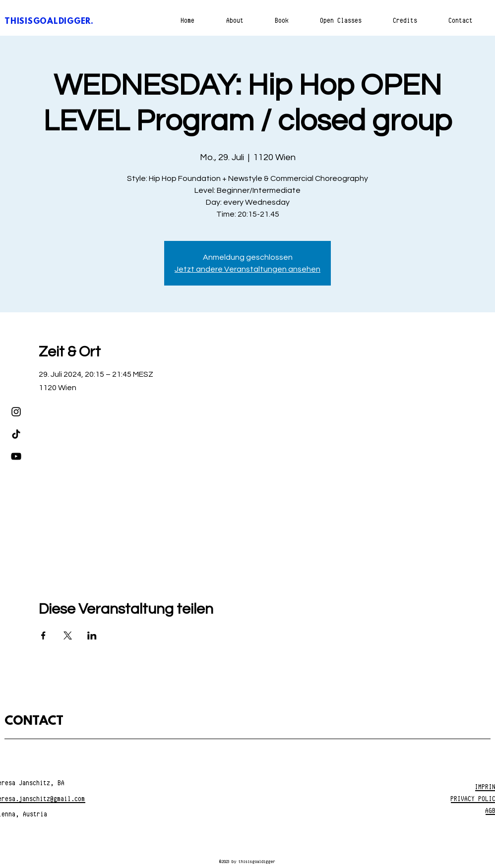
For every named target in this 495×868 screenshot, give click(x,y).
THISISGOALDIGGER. (49, 22)
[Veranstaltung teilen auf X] (68, 636)
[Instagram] (16, 412)
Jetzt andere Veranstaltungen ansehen (247, 269)
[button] (282, 20)
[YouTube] (16, 456)
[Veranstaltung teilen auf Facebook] (43, 636)
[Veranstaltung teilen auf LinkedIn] (92, 636)
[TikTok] (16, 434)
